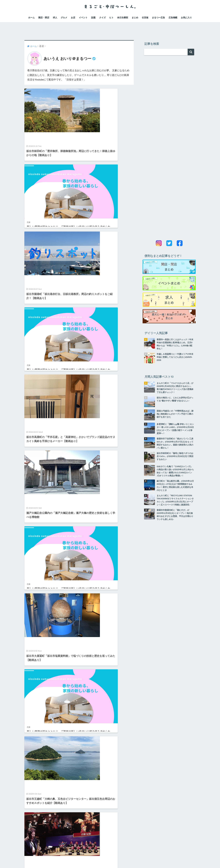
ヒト (111, 18)
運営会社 (65, 860)
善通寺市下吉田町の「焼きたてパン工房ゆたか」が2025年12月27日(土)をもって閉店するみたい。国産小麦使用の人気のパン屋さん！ (175, 443)
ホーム (31, 18)
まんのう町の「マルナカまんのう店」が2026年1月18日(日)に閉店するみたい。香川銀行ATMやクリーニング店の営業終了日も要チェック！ (175, 388)
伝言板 (145, 18)
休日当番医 (123, 18)
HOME (110, 853)
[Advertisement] (110, 29)
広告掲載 (173, 18)
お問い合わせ (142, 860)
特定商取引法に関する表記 (120, 860)
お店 (73, 18)
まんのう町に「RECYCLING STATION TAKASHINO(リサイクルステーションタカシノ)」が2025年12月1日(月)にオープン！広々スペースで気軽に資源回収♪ (175, 500)
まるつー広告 (158, 18)
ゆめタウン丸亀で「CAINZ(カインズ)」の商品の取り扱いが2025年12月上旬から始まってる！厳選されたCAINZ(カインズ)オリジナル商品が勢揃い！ (175, 471)
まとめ (135, 18)
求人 (55, 18)
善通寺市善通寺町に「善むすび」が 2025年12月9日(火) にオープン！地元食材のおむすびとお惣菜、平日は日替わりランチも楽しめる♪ (175, 515)
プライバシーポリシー (94, 860)
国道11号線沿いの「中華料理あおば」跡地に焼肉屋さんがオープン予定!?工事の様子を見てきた (175, 414)
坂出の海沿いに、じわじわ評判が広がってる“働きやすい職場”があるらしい (175, 399)
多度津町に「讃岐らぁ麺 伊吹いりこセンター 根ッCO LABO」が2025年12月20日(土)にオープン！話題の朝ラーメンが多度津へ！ (175, 429)
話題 (93, 18)
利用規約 (76, 860)
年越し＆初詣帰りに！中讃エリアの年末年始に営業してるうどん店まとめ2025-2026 (175, 357)
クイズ (102, 18)
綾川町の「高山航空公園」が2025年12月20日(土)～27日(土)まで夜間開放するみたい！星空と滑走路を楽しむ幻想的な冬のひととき (175, 486)
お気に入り (186, 18)
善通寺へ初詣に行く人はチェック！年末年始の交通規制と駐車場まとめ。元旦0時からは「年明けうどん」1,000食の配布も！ (175, 344)
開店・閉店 (44, 18)
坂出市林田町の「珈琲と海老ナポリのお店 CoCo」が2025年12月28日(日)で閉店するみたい (175, 456)
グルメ (64, 18)
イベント (83, 18)
